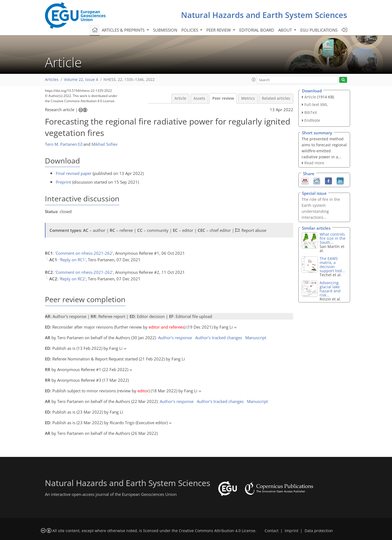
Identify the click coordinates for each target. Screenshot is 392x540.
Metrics (248, 98)
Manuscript (256, 338)
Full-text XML (316, 104)
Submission (165, 30)
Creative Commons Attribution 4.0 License (217, 531)
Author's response (175, 338)
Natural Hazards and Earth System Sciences (264, 15)
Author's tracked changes (219, 338)
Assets (199, 98)
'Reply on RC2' (73, 279)
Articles (52, 80)
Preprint (63, 182)
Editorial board (257, 30)
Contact (272, 531)
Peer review (223, 98)
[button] (254, 80)
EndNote (312, 120)
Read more (314, 163)
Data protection (319, 531)
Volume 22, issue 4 (81, 80)
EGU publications (319, 30)
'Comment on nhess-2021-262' (84, 253)
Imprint (292, 531)
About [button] (286, 30)
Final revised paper (74, 173)
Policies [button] (190, 30)
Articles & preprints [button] (124, 30)
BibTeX (311, 112)
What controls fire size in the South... (333, 238)
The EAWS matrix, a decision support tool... (332, 265)
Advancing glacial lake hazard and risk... (330, 289)
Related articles (276, 98)
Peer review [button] (219, 30)
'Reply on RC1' (73, 260)
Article (180, 98)
